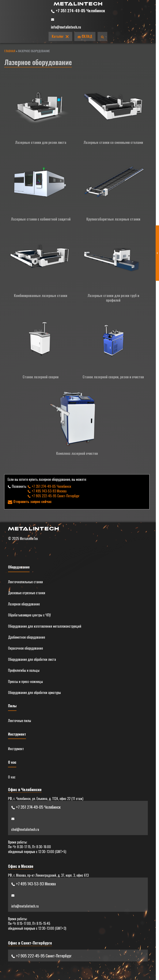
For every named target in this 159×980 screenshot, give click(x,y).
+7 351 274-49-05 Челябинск (78, 10)
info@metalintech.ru (66, 27)
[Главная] (78, 4)
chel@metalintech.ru (25, 829)
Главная (10, 51)
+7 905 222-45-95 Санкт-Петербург (53, 496)
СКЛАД (85, 36)
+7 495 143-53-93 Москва (47, 491)
